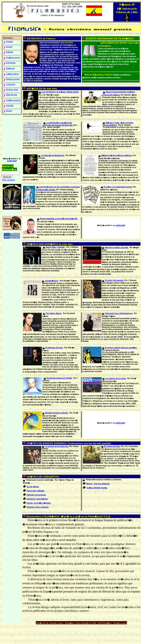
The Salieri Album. (52, 313)
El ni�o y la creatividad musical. (117, 187)
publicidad (12, 161)
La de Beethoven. (52, 155)
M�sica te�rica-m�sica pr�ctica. (116, 155)
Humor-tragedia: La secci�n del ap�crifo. (57, 219)
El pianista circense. (53, 348)
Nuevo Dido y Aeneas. (54, 247)
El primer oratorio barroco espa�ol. (120, 348)
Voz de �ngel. (33, 487)
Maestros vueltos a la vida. (115, 247)
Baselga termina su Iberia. (55, 413)
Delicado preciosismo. (36, 495)
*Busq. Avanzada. (9, 180)
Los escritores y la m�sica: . (59, 92)
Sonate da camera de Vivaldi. (58, 378)
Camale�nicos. (50, 281)
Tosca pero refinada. (36, 491)
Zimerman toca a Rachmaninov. (117, 313)
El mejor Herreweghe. (113, 280)
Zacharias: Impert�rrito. (37, 499)
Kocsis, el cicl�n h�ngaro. (39, 503)
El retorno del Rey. (111, 446)
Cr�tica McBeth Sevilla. (97, 488)
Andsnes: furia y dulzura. (38, 507)
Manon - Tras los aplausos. (98, 484)
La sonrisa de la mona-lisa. (55, 446)
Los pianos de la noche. (114, 379)
